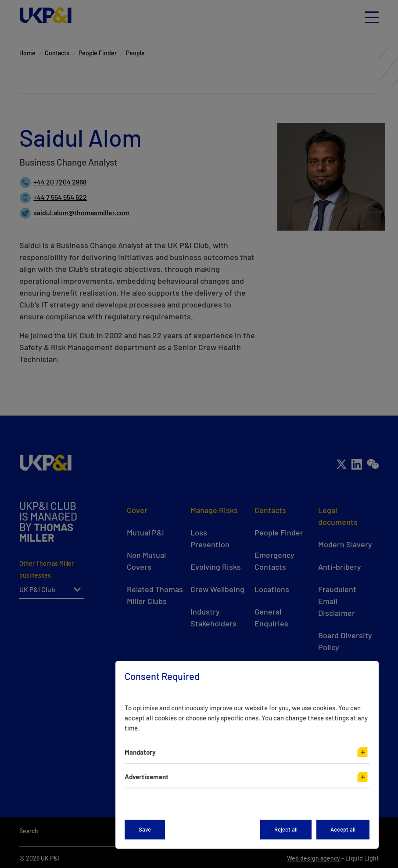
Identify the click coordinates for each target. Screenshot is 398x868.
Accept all (343, 829)
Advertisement (147, 777)
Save (145, 829)
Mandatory (140, 752)
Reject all (286, 829)
